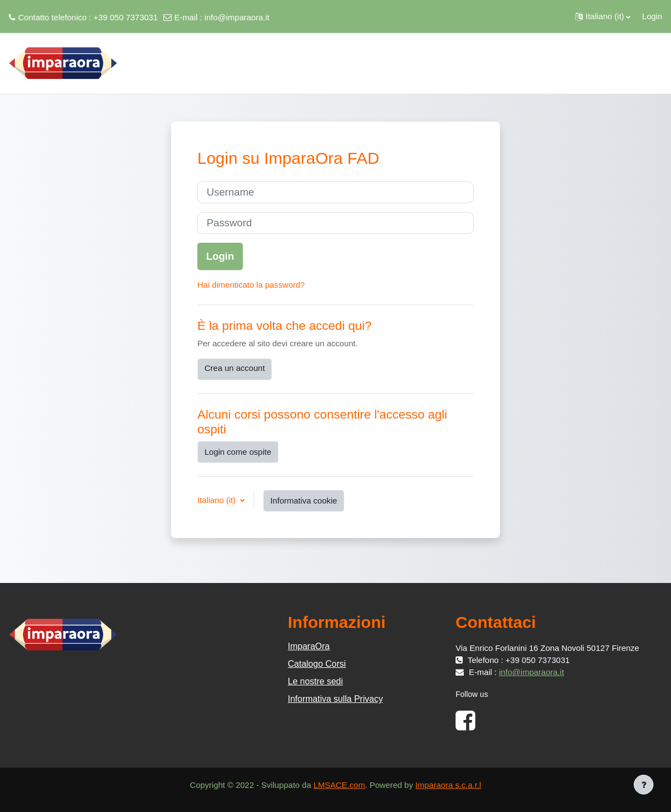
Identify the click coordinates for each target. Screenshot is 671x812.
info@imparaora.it (237, 17)
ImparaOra (309, 646)
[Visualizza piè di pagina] (644, 785)
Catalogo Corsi (317, 664)
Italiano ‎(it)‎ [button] (218, 500)
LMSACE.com (339, 785)
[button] (603, 16)
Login (652, 16)
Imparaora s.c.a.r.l (448, 785)
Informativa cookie (304, 501)
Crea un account (235, 368)
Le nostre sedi (315, 681)
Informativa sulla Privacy (335, 699)
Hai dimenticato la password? (251, 285)
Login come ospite (238, 452)
